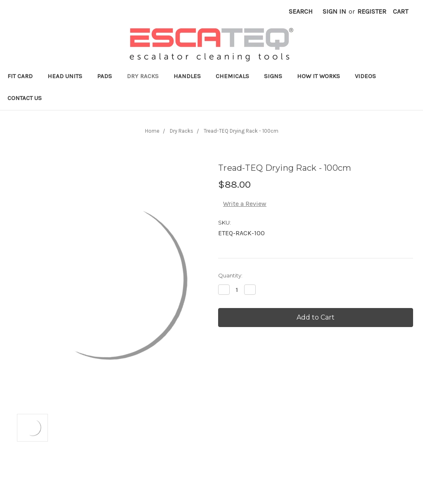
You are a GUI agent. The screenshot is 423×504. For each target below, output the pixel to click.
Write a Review (245, 204)
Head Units (65, 76)
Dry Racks (143, 76)
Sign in (334, 11)
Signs (273, 76)
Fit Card (20, 76)
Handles (187, 76)
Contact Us (25, 98)
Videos (365, 76)
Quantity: (230, 275)
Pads (105, 76)
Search (301, 11)
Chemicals (232, 76)
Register (372, 11)
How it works (318, 76)
